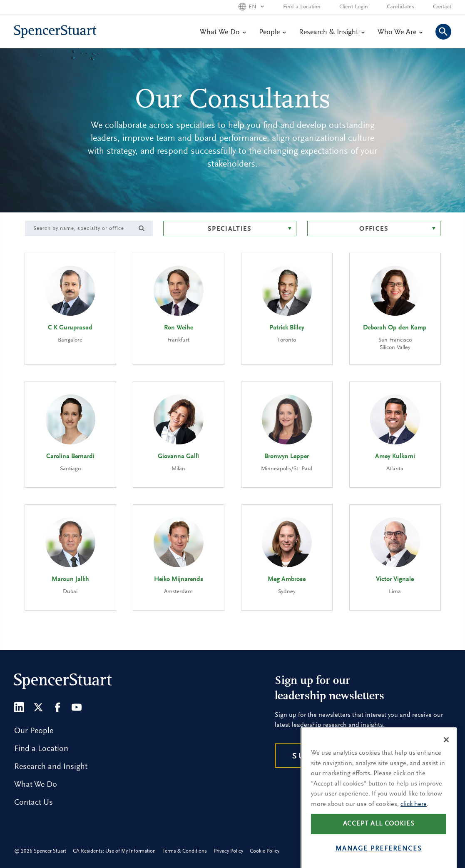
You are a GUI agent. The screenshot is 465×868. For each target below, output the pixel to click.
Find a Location (302, 7)
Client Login (354, 7)
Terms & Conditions (185, 851)
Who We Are (400, 32)
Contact (442, 7)
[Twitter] (38, 707)
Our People (34, 731)
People (272, 32)
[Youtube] (77, 707)
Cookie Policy (265, 851)
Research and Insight (51, 767)
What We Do (223, 32)
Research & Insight (332, 32)
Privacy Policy (228, 851)
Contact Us (34, 803)
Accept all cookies (379, 838)
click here (414, 818)
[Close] (446, 754)
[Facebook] (57, 707)
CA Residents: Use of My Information (114, 851)
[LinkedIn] (19, 707)
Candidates (400, 7)
